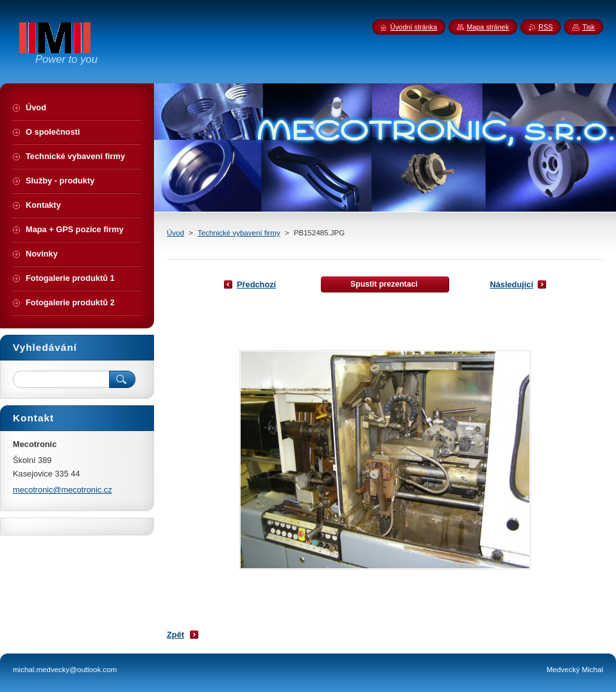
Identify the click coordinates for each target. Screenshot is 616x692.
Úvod (175, 233)
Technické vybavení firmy (239, 233)
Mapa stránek (488, 27)
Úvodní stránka (414, 27)
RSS (545, 27)
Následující (511, 284)
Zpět (175, 635)
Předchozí (256, 284)
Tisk (588, 27)
